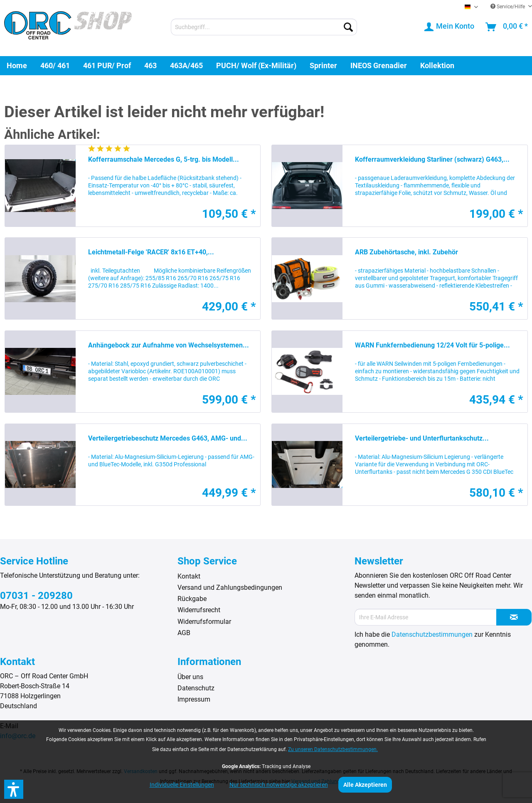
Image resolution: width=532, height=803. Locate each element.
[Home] (17, 65)
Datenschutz (196, 688)
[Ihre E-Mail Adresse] (425, 617)
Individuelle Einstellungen (182, 785)
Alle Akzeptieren (365, 785)
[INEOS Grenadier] (379, 65)
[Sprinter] (323, 65)
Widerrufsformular (204, 622)
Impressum (194, 699)
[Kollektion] (437, 65)
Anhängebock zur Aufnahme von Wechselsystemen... (169, 345)
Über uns (190, 677)
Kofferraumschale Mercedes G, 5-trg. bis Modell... (164, 159)
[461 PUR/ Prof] (107, 65)
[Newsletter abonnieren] (514, 617)
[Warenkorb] (507, 27)
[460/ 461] (55, 65)
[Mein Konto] (450, 27)
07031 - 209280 (36, 596)
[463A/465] (186, 65)
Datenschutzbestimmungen (432, 634)
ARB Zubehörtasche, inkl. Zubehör (406, 252)
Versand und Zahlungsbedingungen (230, 587)
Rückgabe (192, 599)
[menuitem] (264, 27)
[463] (150, 65)
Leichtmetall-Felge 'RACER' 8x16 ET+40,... (151, 252)
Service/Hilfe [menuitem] (508, 7)
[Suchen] (348, 27)
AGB (184, 633)
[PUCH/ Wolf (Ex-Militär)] (256, 65)
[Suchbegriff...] (264, 27)
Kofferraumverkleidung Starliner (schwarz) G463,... (432, 159)
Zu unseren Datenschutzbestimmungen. (333, 749)
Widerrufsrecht (199, 610)
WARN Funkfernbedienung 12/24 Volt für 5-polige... (432, 345)
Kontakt (189, 576)
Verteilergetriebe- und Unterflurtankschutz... (422, 438)
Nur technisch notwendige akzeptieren (279, 785)
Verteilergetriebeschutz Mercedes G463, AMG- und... (168, 438)
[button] (14, 789)
